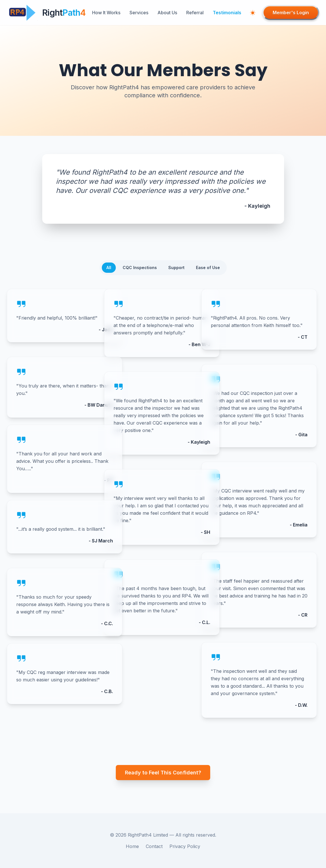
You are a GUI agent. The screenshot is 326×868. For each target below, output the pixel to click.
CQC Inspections (140, 268)
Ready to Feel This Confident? (163, 773)
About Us (167, 13)
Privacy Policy (185, 846)
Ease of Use (208, 268)
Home (132, 846)
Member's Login (291, 13)
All (109, 268)
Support (176, 268)
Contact (154, 846)
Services (139, 13)
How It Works (106, 13)
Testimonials (227, 13)
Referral (195, 13)
